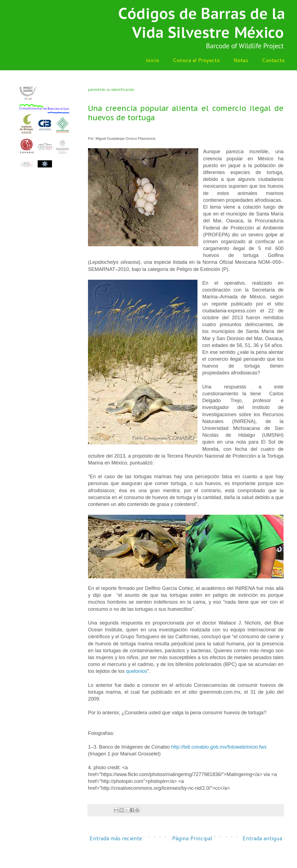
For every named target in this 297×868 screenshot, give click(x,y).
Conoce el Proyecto (196, 60)
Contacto (273, 60)
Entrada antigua (262, 838)
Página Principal (192, 838)
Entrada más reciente (116, 838)
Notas (241, 60)
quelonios (137, 671)
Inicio (152, 60)
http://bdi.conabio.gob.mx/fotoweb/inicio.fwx (219, 747)
